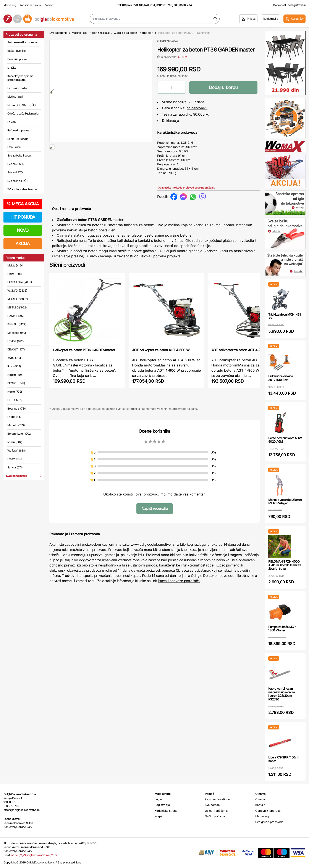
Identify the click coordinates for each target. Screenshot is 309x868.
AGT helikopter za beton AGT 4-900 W (240, 350)
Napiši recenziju (155, 508)
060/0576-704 (183, 5)
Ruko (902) (14, 366)
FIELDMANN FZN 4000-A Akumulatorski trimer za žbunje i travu (285, 565)
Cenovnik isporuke (268, 811)
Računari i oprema (18, 130)
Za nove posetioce (217, 799)
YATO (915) (14, 358)
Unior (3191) (15, 274)
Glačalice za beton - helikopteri (134, 33)
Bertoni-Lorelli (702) (19, 434)
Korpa (159, 816)
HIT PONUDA (23, 217)
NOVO (23, 230)
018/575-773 (130, 5)
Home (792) (15, 392)
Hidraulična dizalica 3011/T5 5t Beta (281, 378)
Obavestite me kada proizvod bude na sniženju (186, 188)
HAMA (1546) (16, 316)
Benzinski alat (101, 33)
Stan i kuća (14, 147)
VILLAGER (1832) (18, 299)
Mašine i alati (15, 97)
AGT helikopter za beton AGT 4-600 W (161, 350)
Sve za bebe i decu (19, 155)
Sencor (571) (15, 467)
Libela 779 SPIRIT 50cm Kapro (284, 759)
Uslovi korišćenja (216, 811)
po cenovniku (197, 108)
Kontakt (260, 805)
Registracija (162, 805)
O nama (260, 799)
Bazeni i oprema (17, 59)
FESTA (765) (15, 400)
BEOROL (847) (16, 383)
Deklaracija (171, 121)
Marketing (10, 5)
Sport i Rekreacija (18, 139)
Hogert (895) (15, 375)
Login (158, 799)
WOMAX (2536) (17, 290)
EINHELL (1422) (17, 324)
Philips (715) (15, 417)
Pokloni (12, 122)
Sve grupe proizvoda (269, 822)
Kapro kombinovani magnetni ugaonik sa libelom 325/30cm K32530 (282, 694)
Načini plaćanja (215, 816)
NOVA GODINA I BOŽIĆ (22, 105)
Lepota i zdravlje (17, 88)
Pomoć (49, 5)
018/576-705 (164, 5)
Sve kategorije (58, 33)
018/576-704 (147, 5)
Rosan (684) (15, 442)
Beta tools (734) (17, 408)
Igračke (12, 68)
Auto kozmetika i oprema (22, 42)
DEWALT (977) (16, 349)
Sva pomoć (212, 805)
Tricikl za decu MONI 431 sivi (284, 316)
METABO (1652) (17, 307)
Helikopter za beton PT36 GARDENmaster (84, 350)
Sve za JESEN (16, 164)
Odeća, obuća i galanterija (23, 113)
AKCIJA (23, 244)
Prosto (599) (15, 459)
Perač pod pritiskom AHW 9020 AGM (285, 440)
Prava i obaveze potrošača (179, 581)
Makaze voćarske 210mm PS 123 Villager (285, 502)
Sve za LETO (15, 172)
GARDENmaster (168, 41)
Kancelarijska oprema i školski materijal (21, 78)
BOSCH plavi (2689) (20, 282)
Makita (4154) (15, 265)
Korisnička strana (30, 5)
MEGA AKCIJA (23, 204)
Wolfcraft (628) (16, 450)
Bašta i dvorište (17, 51)
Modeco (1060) (17, 333)
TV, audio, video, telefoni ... (24, 189)
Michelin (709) (16, 425)
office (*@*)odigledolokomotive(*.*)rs (34, 855)
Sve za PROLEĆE (18, 181)
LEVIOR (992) (15, 341)
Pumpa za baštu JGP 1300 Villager (282, 629)
